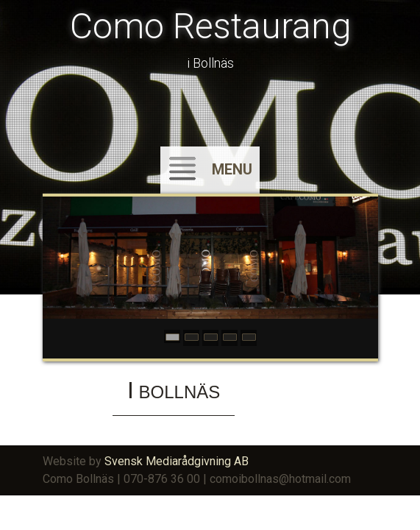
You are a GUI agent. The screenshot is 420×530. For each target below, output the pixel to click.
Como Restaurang (210, 26)
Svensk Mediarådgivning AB (177, 461)
